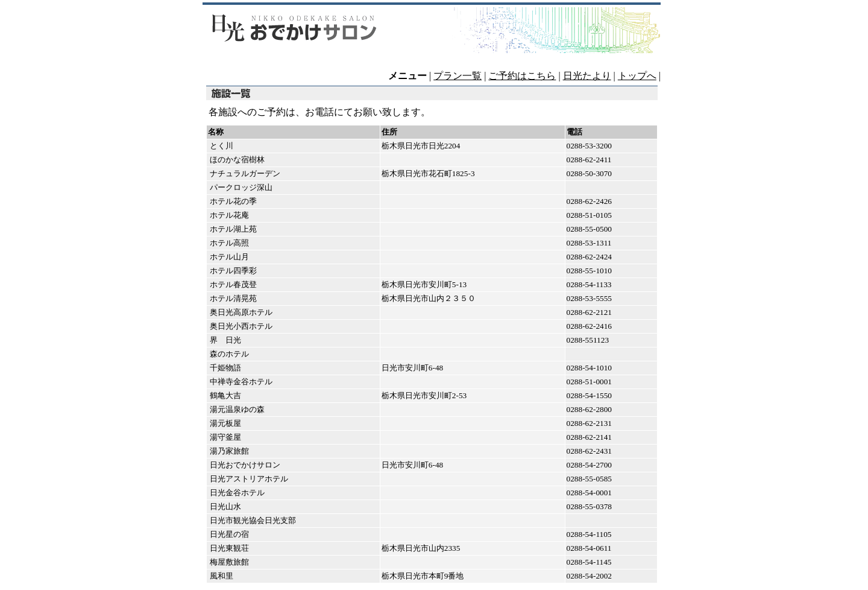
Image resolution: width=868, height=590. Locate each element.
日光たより (587, 76)
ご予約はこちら (522, 76)
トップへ (637, 76)
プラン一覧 (458, 76)
